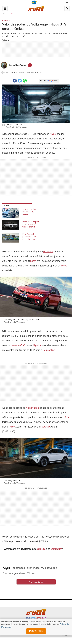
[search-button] (67, 9)
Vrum (31, 573)
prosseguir (36, 631)
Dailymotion (56, 549)
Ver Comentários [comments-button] (36, 582)
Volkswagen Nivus (14, 573)
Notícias (12, 14)
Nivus (53, 134)
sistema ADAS (18, 345)
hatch (33, 261)
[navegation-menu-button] (5, 9)
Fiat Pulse (34, 568)
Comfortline (49, 350)
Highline (37, 345)
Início (4, 14)
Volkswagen (32, 408)
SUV (67, 417)
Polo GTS (48, 251)
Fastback (45, 427)
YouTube (41, 549)
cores (64, 266)
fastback (19, 568)
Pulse (12, 427)
